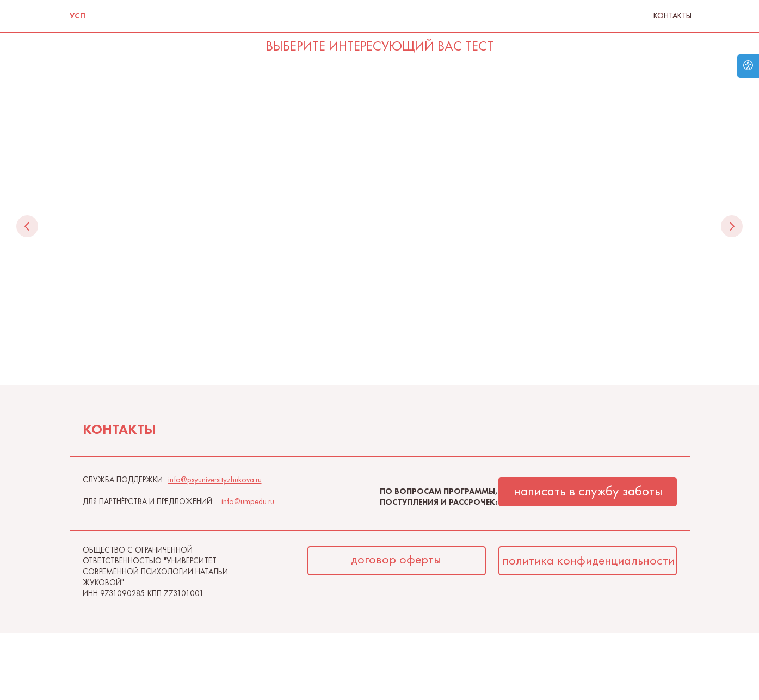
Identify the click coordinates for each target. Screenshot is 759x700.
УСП (78, 16)
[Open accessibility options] (748, 66)
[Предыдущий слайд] (27, 226)
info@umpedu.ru (248, 503)
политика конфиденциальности (588, 561)
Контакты (672, 16)
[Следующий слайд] (732, 226)
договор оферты (396, 560)
